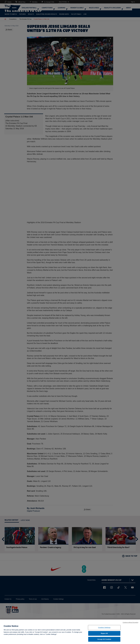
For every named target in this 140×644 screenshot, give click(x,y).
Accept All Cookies (104, 641)
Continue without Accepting (130, 624)
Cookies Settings (104, 629)
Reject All (104, 635)
